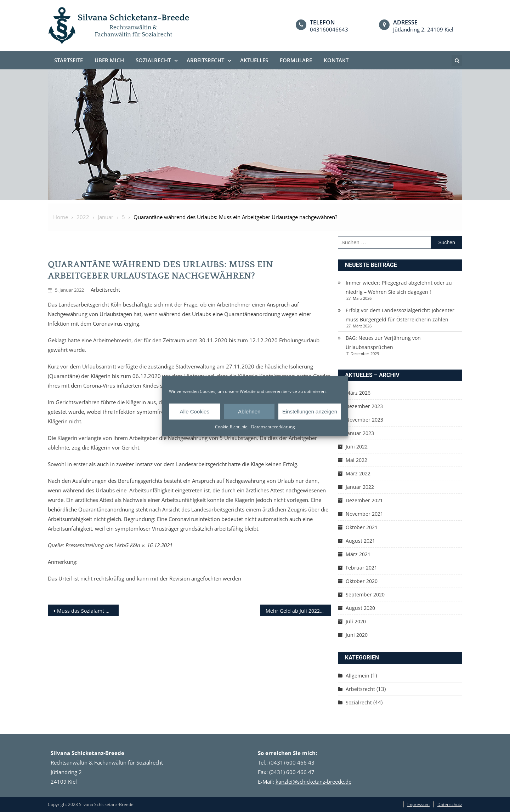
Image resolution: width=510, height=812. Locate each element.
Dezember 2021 (364, 500)
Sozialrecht (153, 60)
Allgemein (358, 676)
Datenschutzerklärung (273, 427)
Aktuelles (254, 60)
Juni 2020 (357, 635)
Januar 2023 (360, 433)
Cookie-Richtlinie (231, 427)
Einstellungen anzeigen (310, 411)
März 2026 (358, 393)
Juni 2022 (357, 447)
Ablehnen (249, 411)
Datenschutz (450, 804)
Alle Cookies (195, 411)
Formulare (296, 60)
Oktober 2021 (362, 527)
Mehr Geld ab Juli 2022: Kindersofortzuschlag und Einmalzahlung (298, 611)
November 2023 (364, 420)
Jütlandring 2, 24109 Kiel (423, 29)
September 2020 (365, 594)
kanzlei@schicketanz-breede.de (313, 782)
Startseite (69, 60)
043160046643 (329, 29)
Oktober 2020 (362, 581)
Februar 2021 (361, 568)
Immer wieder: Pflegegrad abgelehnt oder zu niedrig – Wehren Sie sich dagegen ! (399, 287)
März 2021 (358, 554)
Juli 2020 (356, 621)
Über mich (109, 60)
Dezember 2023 (364, 406)
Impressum (418, 804)
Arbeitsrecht (205, 60)
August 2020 (360, 608)
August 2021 (360, 541)
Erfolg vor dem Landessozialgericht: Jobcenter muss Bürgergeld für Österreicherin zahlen (400, 315)
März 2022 (358, 473)
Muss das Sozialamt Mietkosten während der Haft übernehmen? (88, 611)
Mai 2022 (356, 460)
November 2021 (364, 514)
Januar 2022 (360, 487)
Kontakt (336, 60)
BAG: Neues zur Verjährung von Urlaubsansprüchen (383, 342)
